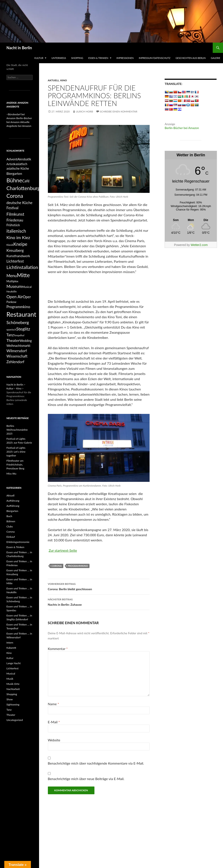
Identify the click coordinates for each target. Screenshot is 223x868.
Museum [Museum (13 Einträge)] (14, 286)
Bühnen (11, 521)
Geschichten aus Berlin (191, 58)
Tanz (9, 710)
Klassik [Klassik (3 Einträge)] (10, 245)
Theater (11, 715)
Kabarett (11, 648)
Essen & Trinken (98, 58)
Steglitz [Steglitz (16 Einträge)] (23, 329)
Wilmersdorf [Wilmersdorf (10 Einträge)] (17, 351)
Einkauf (11, 537)
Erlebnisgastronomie (18, 542)
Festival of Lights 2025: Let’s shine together (16, 452)
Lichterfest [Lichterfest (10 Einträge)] (15, 261)
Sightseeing (13, 704)
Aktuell (53, 80)
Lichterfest (12, 668)
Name (53, 704)
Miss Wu (11, 474)
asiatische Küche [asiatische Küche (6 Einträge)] (18, 168)
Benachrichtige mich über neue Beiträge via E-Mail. (86, 779)
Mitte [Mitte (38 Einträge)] (23, 275)
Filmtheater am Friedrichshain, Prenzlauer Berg (15, 465)
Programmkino (78, 566)
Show (10, 699)
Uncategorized (15, 720)
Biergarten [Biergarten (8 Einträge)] (14, 173)
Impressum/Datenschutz (155, 58)
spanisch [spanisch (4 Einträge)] (11, 330)
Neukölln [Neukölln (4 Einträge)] (12, 291)
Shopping (77, 58)
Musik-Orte (13, 684)
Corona (57, 566)
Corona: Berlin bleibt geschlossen (99, 586)
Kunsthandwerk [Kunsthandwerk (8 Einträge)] (18, 256)
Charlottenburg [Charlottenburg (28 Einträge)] (23, 188)
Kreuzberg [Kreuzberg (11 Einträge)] (15, 250)
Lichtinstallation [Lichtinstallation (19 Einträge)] (22, 267)
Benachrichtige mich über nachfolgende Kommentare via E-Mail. (96, 763)
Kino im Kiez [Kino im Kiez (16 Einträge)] (18, 237)
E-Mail (54, 722)
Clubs (10, 526)
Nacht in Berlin (19, 48)
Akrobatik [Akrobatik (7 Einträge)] (24, 159)
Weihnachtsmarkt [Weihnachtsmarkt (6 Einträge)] (18, 346)
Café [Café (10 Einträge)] (26, 181)
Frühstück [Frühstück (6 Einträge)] (13, 225)
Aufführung (13, 501)
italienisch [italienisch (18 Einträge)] (16, 231)
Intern (10, 643)
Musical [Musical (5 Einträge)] (27, 287)
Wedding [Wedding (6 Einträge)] (26, 341)
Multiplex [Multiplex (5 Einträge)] (12, 281)
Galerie (215, 58)
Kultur (39, 58)
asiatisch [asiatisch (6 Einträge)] (21, 164)
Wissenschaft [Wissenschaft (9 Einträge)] (17, 356)
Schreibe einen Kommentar (119, 111)
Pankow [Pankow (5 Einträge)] (11, 302)
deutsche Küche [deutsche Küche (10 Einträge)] (19, 203)
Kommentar (58, 649)
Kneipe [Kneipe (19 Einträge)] (20, 244)
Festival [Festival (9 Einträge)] (12, 208)
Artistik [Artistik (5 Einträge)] (11, 164)
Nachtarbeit (13, 689)
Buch (9, 516)
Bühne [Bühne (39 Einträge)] (14, 180)
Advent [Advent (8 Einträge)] (12, 159)
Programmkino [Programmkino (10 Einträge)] (18, 307)
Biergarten (12, 511)
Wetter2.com (199, 245)
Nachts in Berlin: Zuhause (99, 602)
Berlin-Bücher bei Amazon (182, 128)
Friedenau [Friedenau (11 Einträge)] (15, 220)
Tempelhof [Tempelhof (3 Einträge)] (19, 335)
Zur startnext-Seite (63, 550)
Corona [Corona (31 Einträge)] (15, 196)
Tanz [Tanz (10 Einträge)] (10, 335)
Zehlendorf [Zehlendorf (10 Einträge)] (15, 362)
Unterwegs (59, 58)
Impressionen (125, 58)
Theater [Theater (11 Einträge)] (13, 340)
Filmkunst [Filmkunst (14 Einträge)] (15, 214)
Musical (11, 674)
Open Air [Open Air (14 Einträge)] (15, 297)
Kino (64, 80)
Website (54, 740)
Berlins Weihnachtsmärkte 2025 (17, 430)
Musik (10, 679)
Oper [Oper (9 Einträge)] (27, 297)
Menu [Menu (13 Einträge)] (12, 276)
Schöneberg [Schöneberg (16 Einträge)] (18, 322)
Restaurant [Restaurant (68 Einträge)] (21, 314)
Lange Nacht (14, 663)
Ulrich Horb (84, 111)
